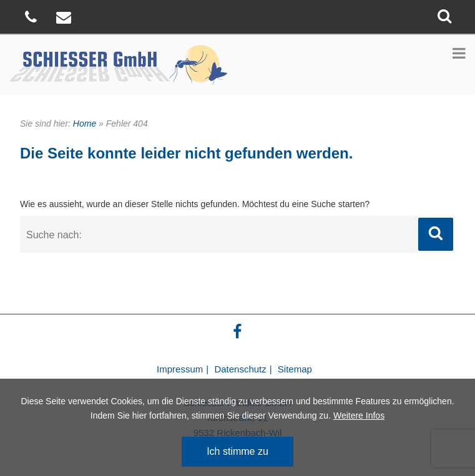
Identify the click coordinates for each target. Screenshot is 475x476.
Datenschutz (240, 369)
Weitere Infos (359, 415)
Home (85, 124)
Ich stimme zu (237, 451)
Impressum (180, 369)
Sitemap (295, 369)
